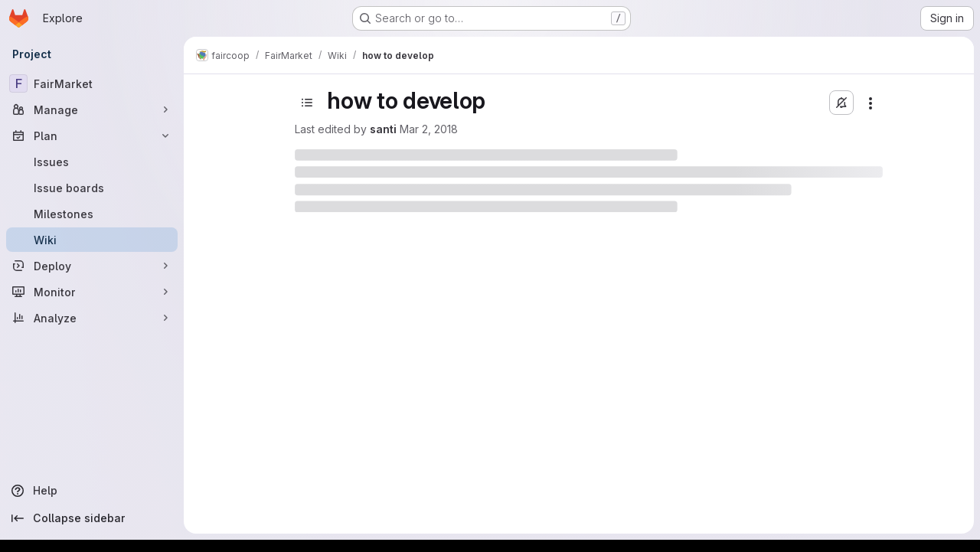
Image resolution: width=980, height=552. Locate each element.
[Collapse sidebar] (92, 518)
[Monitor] (92, 292)
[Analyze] (92, 318)
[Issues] (92, 162)
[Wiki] (92, 240)
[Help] (92, 491)
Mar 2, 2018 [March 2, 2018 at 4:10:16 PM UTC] (429, 129)
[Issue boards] (92, 188)
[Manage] (92, 109)
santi (383, 129)
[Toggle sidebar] (307, 103)
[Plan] (92, 136)
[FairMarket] (92, 83)
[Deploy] (92, 266)
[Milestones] (92, 214)
